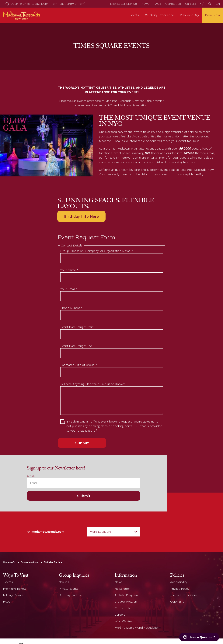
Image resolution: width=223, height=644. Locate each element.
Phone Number (71, 308)
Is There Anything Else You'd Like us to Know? (92, 384)
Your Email (69, 289)
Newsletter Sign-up (124, 4)
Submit (84, 496)
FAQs (157, 4)
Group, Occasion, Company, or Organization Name (97, 251)
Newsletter (122, 588)
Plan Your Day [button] (189, 15)
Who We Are (123, 621)
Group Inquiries (29, 562)
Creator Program (126, 602)
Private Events (69, 588)
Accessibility (179, 582)
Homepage (9, 562)
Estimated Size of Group (79, 365)
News (145, 4)
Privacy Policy (180, 588)
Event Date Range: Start (77, 327)
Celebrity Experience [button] (159, 15)
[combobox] (113, 532)
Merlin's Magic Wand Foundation (137, 628)
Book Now (213, 15)
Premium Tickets (15, 588)
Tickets (8, 582)
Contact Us (173, 4)
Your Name (69, 270)
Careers (191, 4)
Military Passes (13, 595)
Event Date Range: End (76, 346)
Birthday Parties (53, 562)
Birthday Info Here (81, 216)
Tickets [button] (134, 15)
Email (31, 476)
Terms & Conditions (184, 595)
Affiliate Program (126, 595)
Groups (64, 582)
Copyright (177, 602)
